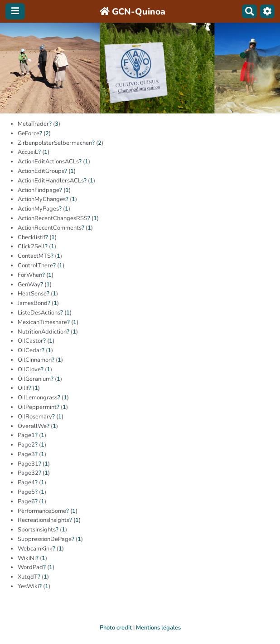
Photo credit (116, 628)
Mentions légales (158, 628)
